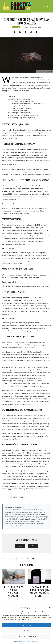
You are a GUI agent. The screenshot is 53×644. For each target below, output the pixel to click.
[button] (50, 608)
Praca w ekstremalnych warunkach (22, 108)
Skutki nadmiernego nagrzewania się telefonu (24, 115)
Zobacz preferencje (26, 636)
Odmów (27, 631)
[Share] (15, 32)
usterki (23, 498)
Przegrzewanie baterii (18, 106)
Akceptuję (26, 625)
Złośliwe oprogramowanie (20, 110)
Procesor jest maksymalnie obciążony (23, 101)
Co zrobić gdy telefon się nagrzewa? (21, 113)
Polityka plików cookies (20, 641)
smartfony (14, 498)
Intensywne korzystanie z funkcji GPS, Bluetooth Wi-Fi (28, 104)
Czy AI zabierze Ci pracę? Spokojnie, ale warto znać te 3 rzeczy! (39, 591)
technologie (16, 27)
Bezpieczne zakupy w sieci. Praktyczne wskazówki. (14, 591)
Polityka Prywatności (33, 641)
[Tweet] (20, 32)
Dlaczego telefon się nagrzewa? (20, 99)
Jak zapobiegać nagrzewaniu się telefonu (23, 118)
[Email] (26, 32)
